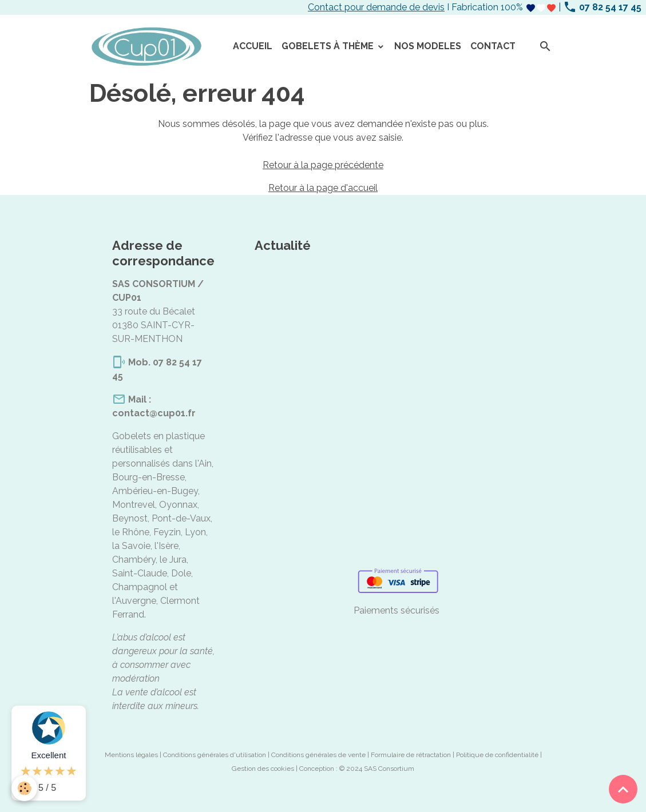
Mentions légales (131, 755)
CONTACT (493, 46)
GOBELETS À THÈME (329, 46)
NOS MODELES (428, 46)
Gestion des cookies (263, 769)
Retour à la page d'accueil (323, 188)
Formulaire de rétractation (411, 755)
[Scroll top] (623, 789)
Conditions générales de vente (318, 755)
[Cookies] (24, 788)
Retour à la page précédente (323, 165)
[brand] (148, 47)
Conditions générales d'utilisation (215, 755)
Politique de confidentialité (497, 755)
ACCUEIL (253, 46)
